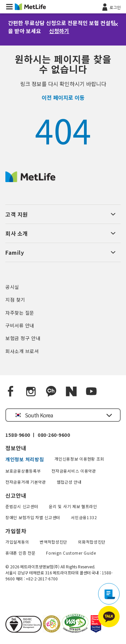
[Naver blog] (71, 392)
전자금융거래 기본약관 (26, 482)
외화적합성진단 (92, 542)
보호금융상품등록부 (23, 471)
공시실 (12, 287)
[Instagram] (31, 392)
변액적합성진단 (53, 542)
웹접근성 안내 (69, 482)
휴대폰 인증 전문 (20, 553)
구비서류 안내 (20, 325)
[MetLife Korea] (30, 180)
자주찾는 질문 (20, 313)
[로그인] (111, 7)
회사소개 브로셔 (22, 351)
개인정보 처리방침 (25, 459)
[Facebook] (11, 392)
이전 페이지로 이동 (63, 97)
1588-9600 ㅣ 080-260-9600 (38, 435)
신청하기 (59, 31)
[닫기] (116, 24)
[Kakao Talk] (51, 392)
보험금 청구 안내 (23, 338)
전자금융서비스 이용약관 (74, 471)
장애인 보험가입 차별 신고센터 (33, 517)
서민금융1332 (84, 517)
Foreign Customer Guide (71, 553)
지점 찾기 (15, 300)
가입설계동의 (17, 542)
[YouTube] (91, 392)
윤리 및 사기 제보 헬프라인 (73, 506)
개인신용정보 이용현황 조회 (79, 459)
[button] (9, 7)
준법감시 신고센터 (22, 506)
